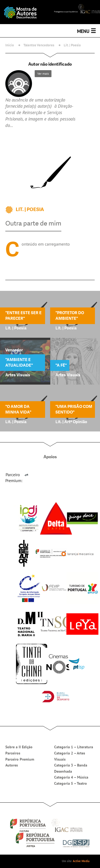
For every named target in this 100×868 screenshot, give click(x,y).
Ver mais (43, 74)
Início (10, 45)
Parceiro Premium (20, 759)
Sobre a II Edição (19, 747)
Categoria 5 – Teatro (71, 783)
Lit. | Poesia (72, 45)
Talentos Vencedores (39, 45)
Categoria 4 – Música (71, 777)
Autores (12, 765)
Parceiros (13, 753)
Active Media (81, 861)
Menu (87, 31)
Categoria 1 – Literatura (74, 747)
